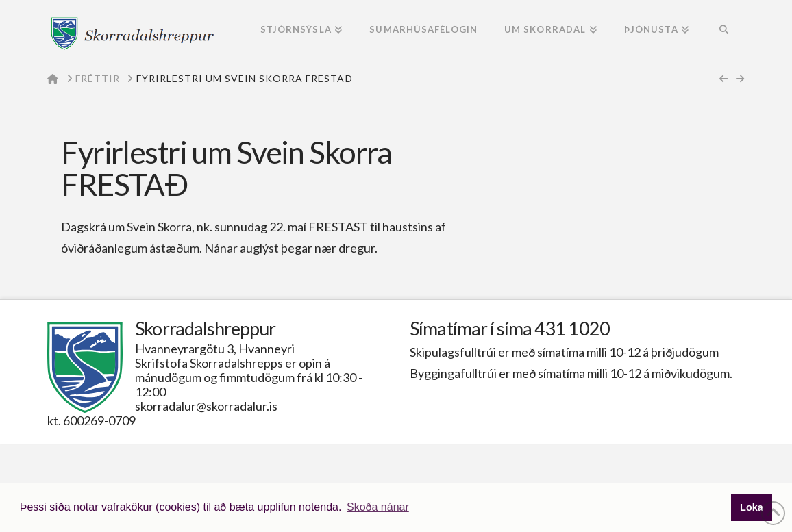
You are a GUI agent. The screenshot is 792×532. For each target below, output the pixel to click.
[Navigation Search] (723, 31)
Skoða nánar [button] (378, 507)
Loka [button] (752, 507)
